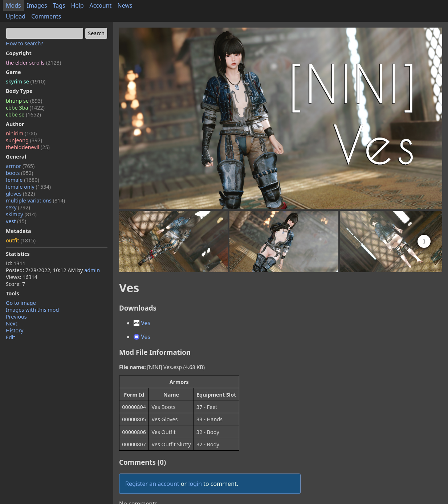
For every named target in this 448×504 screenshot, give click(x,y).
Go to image (21, 303)
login (195, 484)
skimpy (21, 214)
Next (12, 323)
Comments (46, 16)
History (15, 330)
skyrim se (26, 81)
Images (37, 5)
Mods (13, 5)
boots (19, 173)
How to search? (25, 43)
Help (78, 5)
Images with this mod (32, 310)
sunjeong (24, 140)
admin (92, 270)
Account (101, 5)
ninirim (21, 133)
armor (20, 166)
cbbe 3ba (25, 108)
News (125, 5)
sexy (18, 207)
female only (28, 187)
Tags (59, 5)
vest (16, 221)
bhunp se (24, 101)
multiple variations (35, 200)
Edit (11, 337)
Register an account (152, 484)
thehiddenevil (28, 147)
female (23, 180)
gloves (20, 194)
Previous (16, 317)
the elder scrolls (33, 63)
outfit (21, 240)
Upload (16, 16)
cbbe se (23, 114)
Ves (142, 323)
